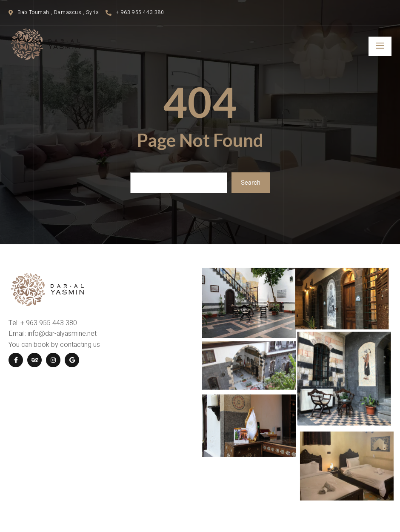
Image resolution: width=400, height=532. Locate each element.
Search (251, 183)
